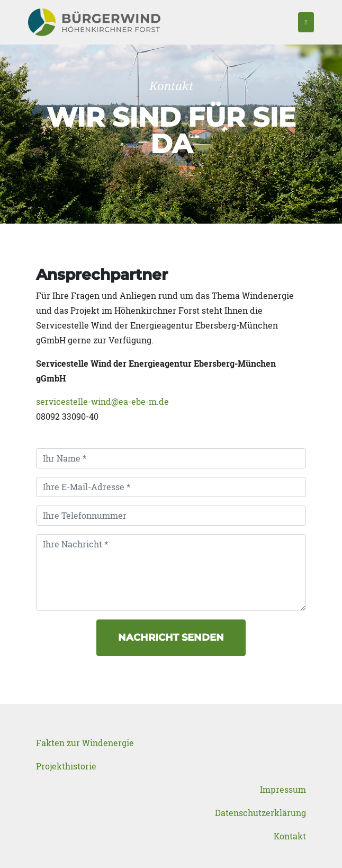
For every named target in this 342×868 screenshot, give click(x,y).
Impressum (283, 789)
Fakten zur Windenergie (85, 743)
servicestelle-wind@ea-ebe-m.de (102, 401)
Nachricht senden (171, 637)
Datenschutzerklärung (260, 813)
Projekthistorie (66, 766)
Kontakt (290, 836)
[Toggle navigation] (306, 22)
